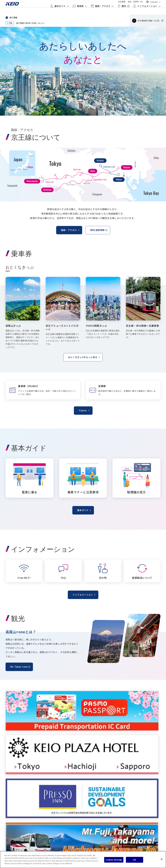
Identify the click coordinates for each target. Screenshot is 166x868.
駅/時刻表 (93, 796)
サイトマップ (30, 845)
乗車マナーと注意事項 (18, 801)
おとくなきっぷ (55, 801)
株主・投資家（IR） (136, 4)
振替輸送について (137, 806)
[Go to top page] (15, 9)
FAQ (131, 796)
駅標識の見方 (14, 806)
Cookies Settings (114, 860)
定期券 (51, 806)
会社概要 (122, 4)
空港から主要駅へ (96, 801)
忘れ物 (132, 801)
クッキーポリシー (13, 845)
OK (134, 860)
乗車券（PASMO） (57, 796)
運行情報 (13, 17)
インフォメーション (145, 11)
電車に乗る (13, 796)
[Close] (162, 859)
